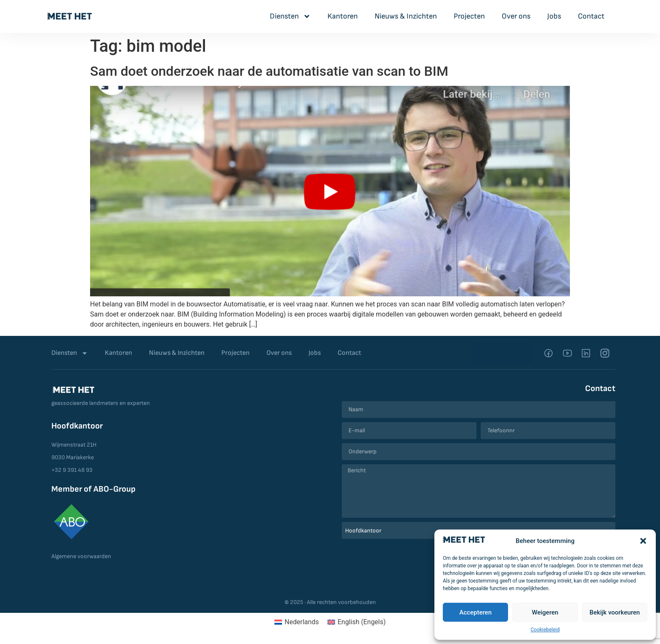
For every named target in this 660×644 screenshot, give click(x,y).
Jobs (554, 16)
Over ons (516, 16)
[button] (643, 541)
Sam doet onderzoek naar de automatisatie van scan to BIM (269, 71)
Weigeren (545, 612)
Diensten (290, 16)
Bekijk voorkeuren (615, 612)
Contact (591, 16)
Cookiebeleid (545, 630)
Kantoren (343, 16)
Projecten (469, 16)
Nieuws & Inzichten (406, 16)
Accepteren (475, 612)
